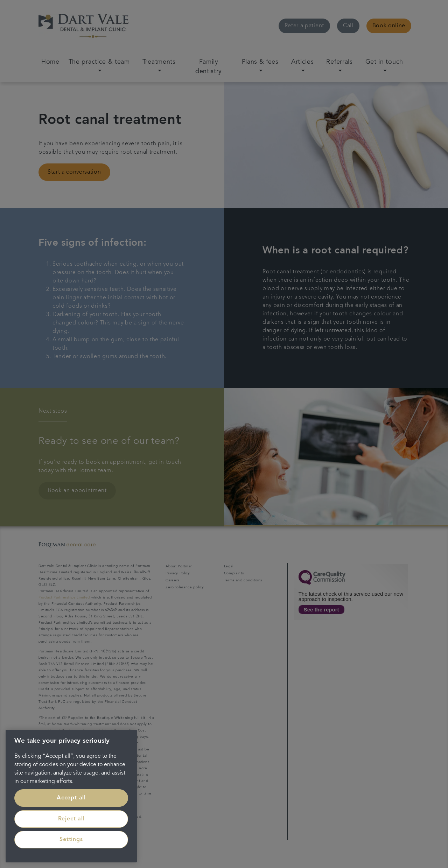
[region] (71, 796)
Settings (71, 840)
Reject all (71, 819)
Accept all (71, 798)
